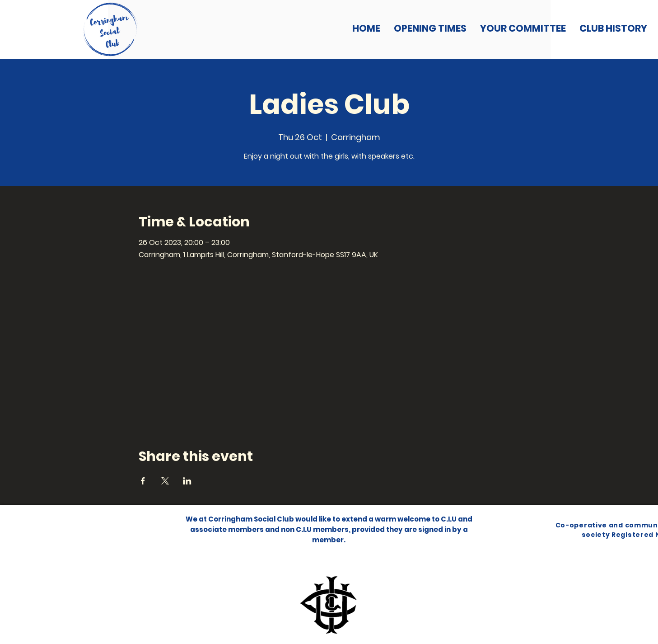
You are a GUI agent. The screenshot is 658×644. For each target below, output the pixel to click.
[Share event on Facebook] (143, 481)
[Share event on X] (165, 481)
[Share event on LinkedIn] (187, 481)
